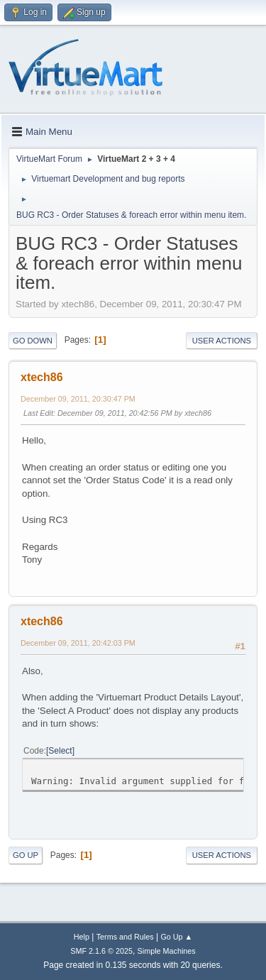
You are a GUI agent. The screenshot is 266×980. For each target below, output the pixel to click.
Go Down (33, 341)
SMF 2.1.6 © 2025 (101, 951)
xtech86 (42, 377)
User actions (222, 341)
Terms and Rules (125, 937)
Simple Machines (167, 951)
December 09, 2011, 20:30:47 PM (78, 399)
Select (60, 751)
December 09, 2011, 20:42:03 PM (78, 643)
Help (82, 937)
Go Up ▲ (176, 937)
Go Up (26, 855)
